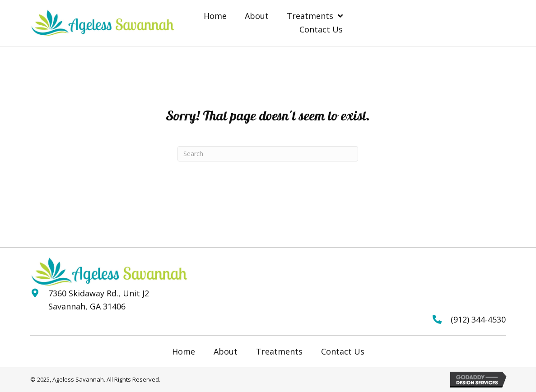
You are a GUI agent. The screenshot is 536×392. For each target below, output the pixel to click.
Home (184, 351)
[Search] (268, 154)
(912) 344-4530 (478, 319)
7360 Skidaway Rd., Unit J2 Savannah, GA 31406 (99, 300)
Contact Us (343, 351)
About (226, 351)
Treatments (279, 351)
